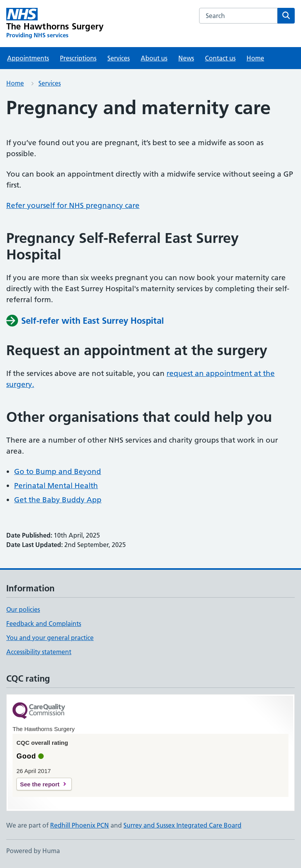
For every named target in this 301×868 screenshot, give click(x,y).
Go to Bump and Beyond (58, 471)
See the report (40, 784)
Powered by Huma (33, 851)
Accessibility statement (39, 652)
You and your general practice (50, 638)
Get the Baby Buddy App (58, 500)
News (186, 58)
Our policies (23, 609)
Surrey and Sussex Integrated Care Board (182, 825)
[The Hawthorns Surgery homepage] (55, 24)
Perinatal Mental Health (56, 486)
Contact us (220, 58)
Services (119, 58)
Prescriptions (78, 58)
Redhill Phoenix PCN (80, 825)
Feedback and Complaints (44, 624)
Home (255, 58)
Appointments (28, 58)
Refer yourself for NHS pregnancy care (73, 205)
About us (154, 58)
